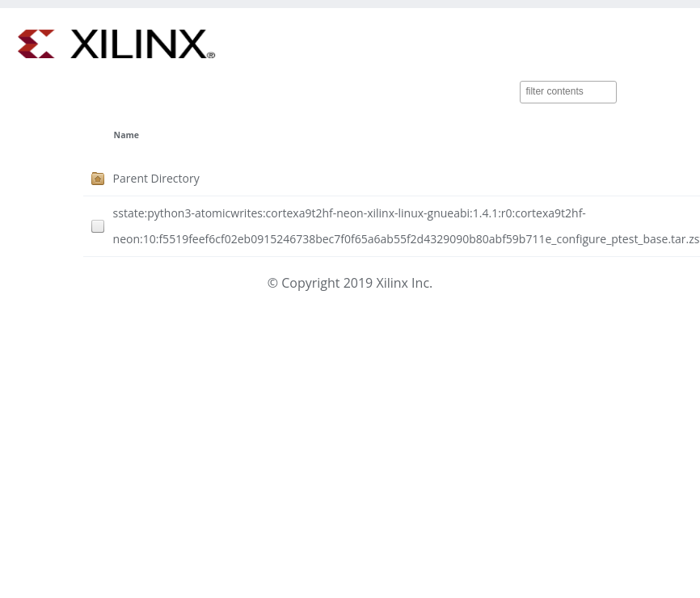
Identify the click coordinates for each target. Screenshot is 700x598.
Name (127, 135)
